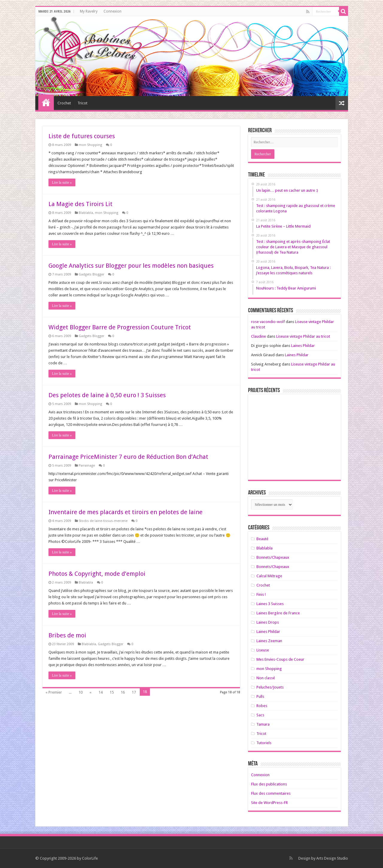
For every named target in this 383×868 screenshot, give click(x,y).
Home (46, 102)
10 (80, 692)
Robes (262, 706)
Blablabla (86, 213)
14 (101, 692)
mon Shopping (90, 145)
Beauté (262, 539)
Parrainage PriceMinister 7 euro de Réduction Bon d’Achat (128, 457)
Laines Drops (268, 622)
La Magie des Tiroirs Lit (80, 204)
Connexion (113, 11)
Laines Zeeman (269, 641)
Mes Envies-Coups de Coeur (280, 659)
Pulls (260, 696)
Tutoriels (264, 743)
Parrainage (87, 466)
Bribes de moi (67, 635)
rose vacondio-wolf (268, 322)
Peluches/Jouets (270, 687)
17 (134, 692)
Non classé (266, 678)
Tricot (82, 103)
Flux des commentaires (271, 793)
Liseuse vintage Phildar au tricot (303, 336)
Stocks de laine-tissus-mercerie (103, 521)
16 (123, 692)
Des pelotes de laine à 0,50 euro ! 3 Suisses (107, 395)
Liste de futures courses (82, 136)
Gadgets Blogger (91, 274)
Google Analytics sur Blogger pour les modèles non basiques (131, 266)
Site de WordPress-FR (269, 803)
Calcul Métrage (269, 576)
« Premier (54, 692)
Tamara (263, 724)
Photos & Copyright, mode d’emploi (97, 574)
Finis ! (261, 594)
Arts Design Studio (332, 858)
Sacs (260, 715)
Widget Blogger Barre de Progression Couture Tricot (120, 327)
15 (112, 692)
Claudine (259, 336)
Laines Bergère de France (278, 613)
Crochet (64, 103)
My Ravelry (89, 11)
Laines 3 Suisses (270, 604)
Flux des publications (269, 784)
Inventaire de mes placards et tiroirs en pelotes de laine (126, 512)
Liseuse (263, 650)
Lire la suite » (62, 182)
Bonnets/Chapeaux (273, 557)
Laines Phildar (303, 346)
